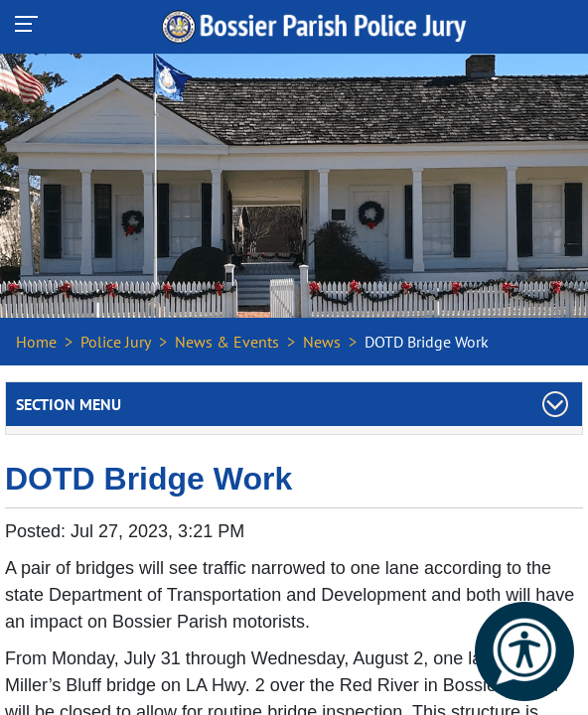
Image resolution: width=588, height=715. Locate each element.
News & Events (227, 342)
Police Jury (116, 342)
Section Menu (69, 404)
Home (36, 342)
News (322, 342)
